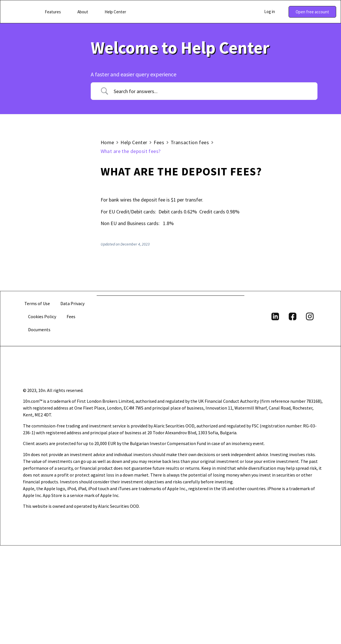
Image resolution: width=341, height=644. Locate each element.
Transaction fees (50, 245)
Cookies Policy (42, 415)
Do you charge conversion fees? (53, 332)
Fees (159, 142)
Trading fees (45, 234)
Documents (40, 428)
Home (108, 142)
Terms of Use (37, 402)
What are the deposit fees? (57, 258)
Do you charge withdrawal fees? (53, 312)
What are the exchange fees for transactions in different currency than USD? (60, 285)
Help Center (134, 142)
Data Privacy (72, 402)
